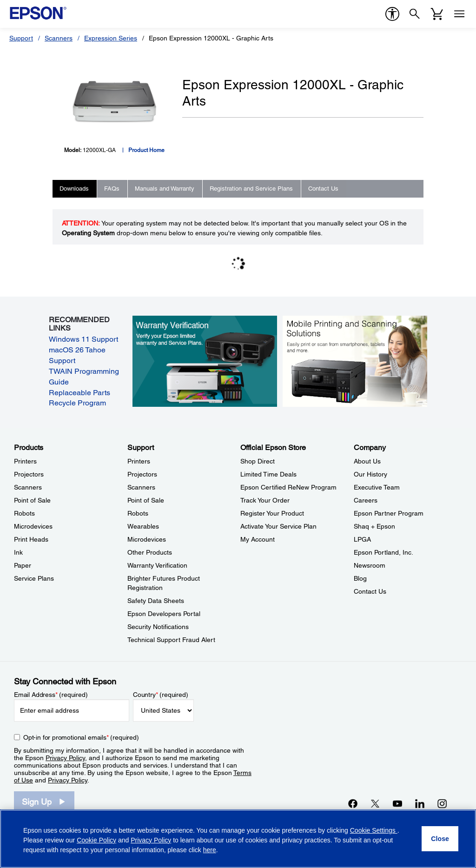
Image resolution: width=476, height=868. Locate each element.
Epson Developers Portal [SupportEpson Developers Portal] (164, 614)
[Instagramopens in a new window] (442, 803)
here (210, 850)
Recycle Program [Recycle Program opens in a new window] (77, 403)
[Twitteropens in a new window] (375, 803)
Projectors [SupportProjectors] (142, 474)
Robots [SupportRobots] (138, 513)
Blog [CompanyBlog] (360, 578)
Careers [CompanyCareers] (366, 500)
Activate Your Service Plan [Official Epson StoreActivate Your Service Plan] (278, 526)
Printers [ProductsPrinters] (25, 461)
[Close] (440, 839)
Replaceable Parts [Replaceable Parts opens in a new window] (79, 393)
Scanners (59, 38)
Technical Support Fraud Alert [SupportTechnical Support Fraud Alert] (171, 640)
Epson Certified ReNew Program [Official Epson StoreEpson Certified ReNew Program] (288, 487)
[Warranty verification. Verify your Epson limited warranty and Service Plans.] (205, 361)
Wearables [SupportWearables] (143, 526)
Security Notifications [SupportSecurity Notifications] (158, 627)
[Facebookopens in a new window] (353, 803)
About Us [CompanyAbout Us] (367, 461)
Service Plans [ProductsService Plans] (34, 578)
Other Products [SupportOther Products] (150, 552)
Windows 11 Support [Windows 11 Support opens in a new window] (83, 339)
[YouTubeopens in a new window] (397, 803)
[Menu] (459, 14)
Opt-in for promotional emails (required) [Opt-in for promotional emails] (81, 737)
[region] (238, 839)
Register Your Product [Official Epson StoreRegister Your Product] (272, 513)
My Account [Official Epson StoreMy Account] (258, 539)
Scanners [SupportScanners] (141, 487)
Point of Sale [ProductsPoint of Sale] (32, 500)
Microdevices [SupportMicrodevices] (147, 539)
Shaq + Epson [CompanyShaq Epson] (374, 526)
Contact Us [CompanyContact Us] (370, 591)
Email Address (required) (51, 695)
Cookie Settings (374, 830)
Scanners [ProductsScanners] (28, 487)
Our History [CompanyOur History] (370, 474)
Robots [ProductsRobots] (24, 513)
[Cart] (437, 14)
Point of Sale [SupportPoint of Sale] (146, 500)
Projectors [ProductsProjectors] (29, 474)
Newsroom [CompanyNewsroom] (370, 565)
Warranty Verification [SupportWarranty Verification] (157, 565)
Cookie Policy (96, 840)
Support (21, 38)
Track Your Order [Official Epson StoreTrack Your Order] (265, 500)
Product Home (146, 150)
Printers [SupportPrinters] (139, 461)
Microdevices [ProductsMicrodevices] (33, 526)
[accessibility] (392, 14)
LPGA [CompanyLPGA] (362, 539)
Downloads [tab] (74, 189)
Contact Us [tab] (323, 189)
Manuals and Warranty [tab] (165, 189)
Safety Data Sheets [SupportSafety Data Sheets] (156, 601)
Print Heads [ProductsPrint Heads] (31, 539)
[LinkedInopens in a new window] (420, 803)
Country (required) (161, 695)
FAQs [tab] (112, 189)
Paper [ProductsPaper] (23, 565)
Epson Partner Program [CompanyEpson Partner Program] (389, 513)
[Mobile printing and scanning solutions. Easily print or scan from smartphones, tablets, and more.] (355, 361)
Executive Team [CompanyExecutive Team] (377, 487)
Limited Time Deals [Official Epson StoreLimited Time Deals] (268, 474)
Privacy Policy (65, 758)
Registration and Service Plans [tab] (251, 189)
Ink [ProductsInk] (18, 552)
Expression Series (111, 38)
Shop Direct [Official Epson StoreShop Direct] (258, 461)
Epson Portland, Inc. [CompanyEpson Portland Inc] (383, 552)
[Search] (415, 14)
